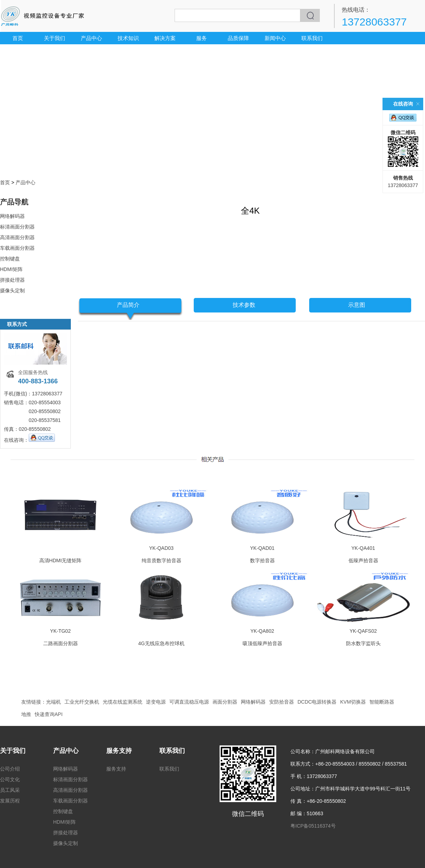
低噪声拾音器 (363, 560)
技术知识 (128, 38)
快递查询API (49, 714)
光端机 (53, 702)
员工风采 (10, 790)
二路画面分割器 (61, 643)
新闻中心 (275, 38)
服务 (202, 38)
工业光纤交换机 (82, 702)
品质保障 (238, 38)
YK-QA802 (262, 631)
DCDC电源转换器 (317, 702)
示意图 (357, 305)
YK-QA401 (363, 548)
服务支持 (119, 751)
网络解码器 (12, 216)
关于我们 (55, 38)
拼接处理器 (12, 280)
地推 (26, 714)
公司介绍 (10, 769)
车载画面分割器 (17, 248)
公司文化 (10, 779)
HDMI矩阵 (11, 269)
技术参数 (244, 305)
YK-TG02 (60, 631)
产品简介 (128, 305)
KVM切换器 (353, 702)
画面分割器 (225, 702)
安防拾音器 (282, 702)
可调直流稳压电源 (189, 702)
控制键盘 (10, 259)
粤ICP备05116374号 (313, 826)
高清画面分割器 (17, 237)
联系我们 (312, 38)
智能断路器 (382, 702)
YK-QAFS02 (363, 631)
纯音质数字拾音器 (161, 560)
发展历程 (10, 801)
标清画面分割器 (17, 227)
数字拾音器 (262, 560)
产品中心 (91, 38)
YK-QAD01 (262, 548)
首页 (18, 38)
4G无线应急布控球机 (161, 643)
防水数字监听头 (363, 643)
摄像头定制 (12, 291)
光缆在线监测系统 (123, 702)
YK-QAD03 (161, 548)
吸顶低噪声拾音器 (262, 643)
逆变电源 (156, 702)
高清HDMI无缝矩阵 (61, 560)
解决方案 (165, 38)
